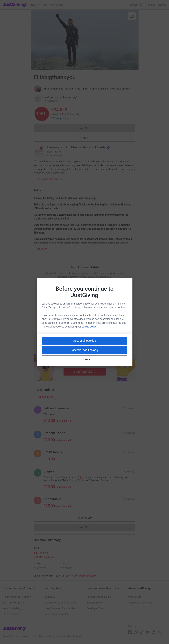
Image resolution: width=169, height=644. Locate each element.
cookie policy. (89, 327)
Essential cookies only (85, 350)
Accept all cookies (84, 341)
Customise (84, 359)
